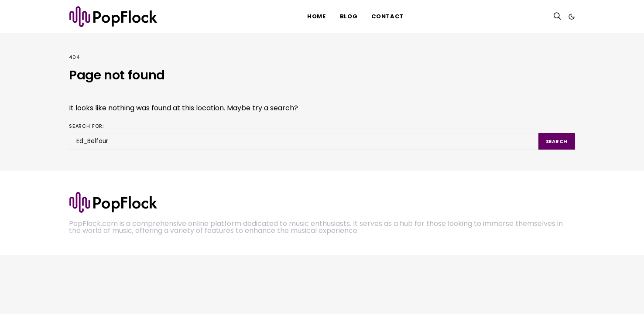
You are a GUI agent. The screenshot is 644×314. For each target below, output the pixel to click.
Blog (349, 16)
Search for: (86, 126)
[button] (572, 17)
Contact (387, 16)
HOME (317, 16)
